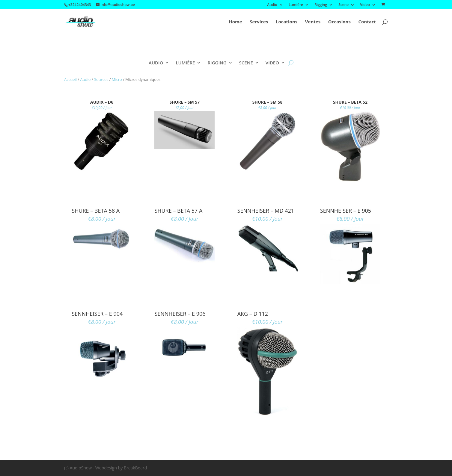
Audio (272, 5)
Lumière (296, 5)
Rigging (321, 5)
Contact (367, 22)
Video (365, 5)
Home (235, 22)
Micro (117, 79)
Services (259, 22)
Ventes (313, 22)
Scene (343, 5)
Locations (287, 22)
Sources (101, 79)
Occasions (339, 22)
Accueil (70, 79)
